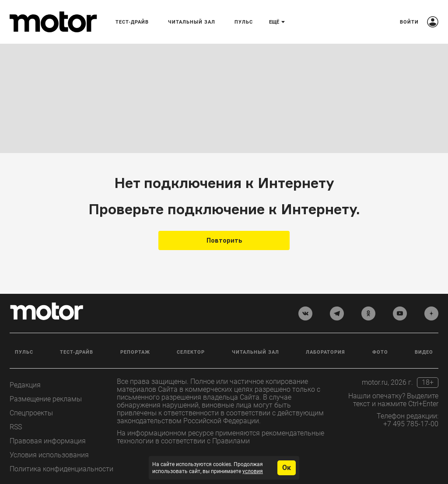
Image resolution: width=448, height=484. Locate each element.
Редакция (25, 385)
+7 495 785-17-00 (411, 424)
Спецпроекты (31, 413)
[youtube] (400, 313)
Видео (424, 352)
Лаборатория (325, 352)
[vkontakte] (305, 313)
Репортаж (135, 352)
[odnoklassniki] (368, 313)
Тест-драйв (77, 352)
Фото (380, 352)
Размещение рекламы (46, 399)
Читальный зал (255, 352)
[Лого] (53, 22)
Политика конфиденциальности (61, 469)
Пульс (24, 352)
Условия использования (49, 455)
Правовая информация (48, 441)
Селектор (191, 352)
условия (253, 471)
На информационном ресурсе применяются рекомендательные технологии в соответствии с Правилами (220, 437)
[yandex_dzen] (431, 313)
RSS (16, 427)
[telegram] (337, 313)
